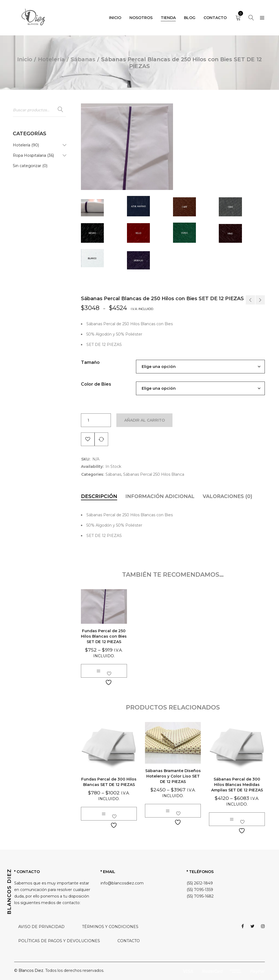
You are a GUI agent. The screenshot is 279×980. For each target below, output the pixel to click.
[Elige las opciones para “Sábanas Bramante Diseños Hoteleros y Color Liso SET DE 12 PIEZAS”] (168, 811)
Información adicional (160, 496)
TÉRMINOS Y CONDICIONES (110, 927)
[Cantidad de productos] (88, 420)
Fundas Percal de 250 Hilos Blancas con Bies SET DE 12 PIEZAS (104, 636)
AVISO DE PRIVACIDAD (41, 927)
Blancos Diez (31, 970)
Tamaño (90, 362)
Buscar (60, 110)
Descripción (99, 496)
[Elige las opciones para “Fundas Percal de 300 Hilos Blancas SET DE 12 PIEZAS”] (104, 814)
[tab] (99, 496)
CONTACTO (129, 941)
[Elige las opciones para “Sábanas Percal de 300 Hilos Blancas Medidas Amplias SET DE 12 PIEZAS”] (232, 819)
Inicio (25, 59)
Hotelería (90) (26, 145)
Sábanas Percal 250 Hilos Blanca (154, 474)
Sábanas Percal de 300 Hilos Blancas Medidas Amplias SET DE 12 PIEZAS (237, 785)
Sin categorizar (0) (30, 166)
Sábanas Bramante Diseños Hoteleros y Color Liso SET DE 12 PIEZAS (173, 776)
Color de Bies (96, 384)
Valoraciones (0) (228, 496)
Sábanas (83, 59)
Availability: (92, 466)
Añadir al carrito (145, 420)
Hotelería (51, 59)
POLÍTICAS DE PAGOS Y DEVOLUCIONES (59, 941)
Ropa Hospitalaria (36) (33, 155)
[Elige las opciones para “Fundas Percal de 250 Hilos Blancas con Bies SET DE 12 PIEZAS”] (98, 671)
